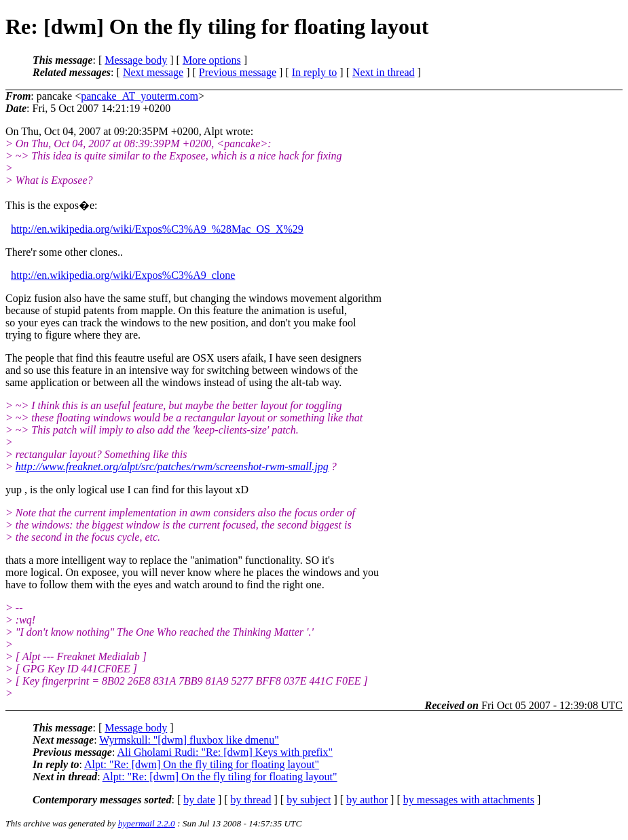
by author (367, 800)
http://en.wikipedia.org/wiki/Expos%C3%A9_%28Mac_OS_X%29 (157, 229)
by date (199, 800)
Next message (153, 72)
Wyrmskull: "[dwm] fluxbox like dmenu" (189, 740)
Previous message (238, 72)
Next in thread (384, 72)
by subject (309, 800)
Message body (136, 60)
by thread (251, 800)
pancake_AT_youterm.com (140, 96)
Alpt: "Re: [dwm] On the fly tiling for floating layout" (202, 764)
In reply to (315, 72)
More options (212, 60)
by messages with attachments (469, 800)
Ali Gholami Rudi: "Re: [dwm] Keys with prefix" (224, 752)
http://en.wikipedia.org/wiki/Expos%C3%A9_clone (123, 275)
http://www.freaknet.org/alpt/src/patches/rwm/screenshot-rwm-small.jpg (172, 466)
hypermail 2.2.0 (147, 823)
